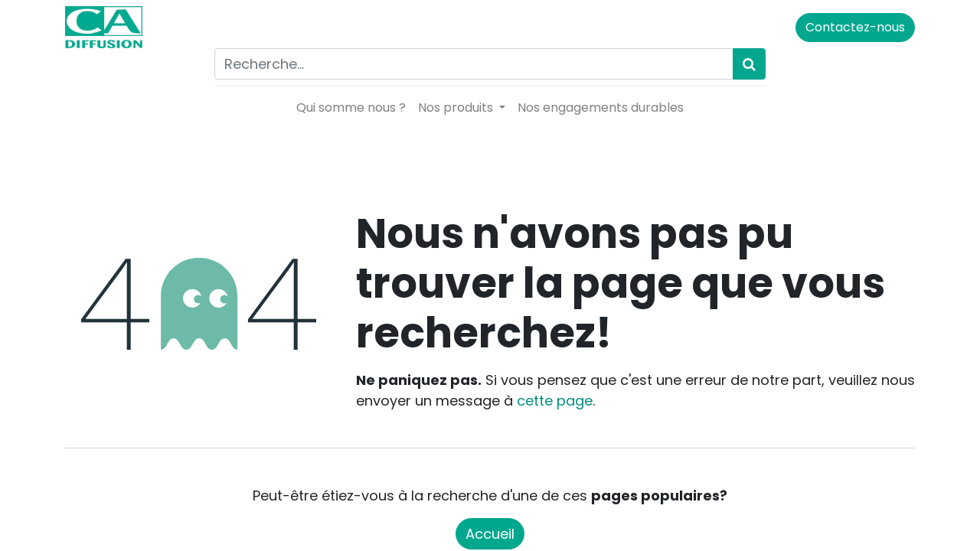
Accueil (490, 534)
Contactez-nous (855, 27)
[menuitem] (351, 108)
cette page (555, 401)
